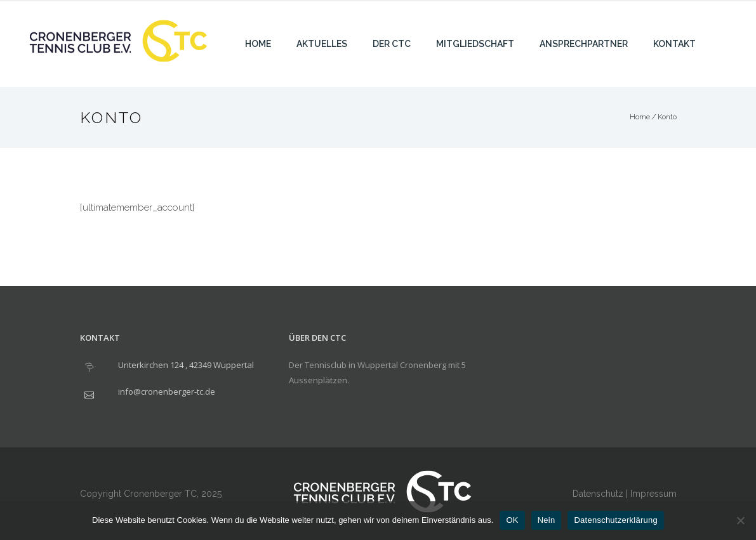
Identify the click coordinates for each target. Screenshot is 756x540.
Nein (547, 520)
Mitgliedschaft (475, 44)
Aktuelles (322, 44)
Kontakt (674, 44)
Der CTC (392, 44)
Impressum (653, 494)
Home (258, 44)
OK (512, 520)
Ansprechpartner (584, 44)
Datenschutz (598, 494)
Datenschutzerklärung (615, 520)
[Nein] (740, 520)
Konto (667, 117)
